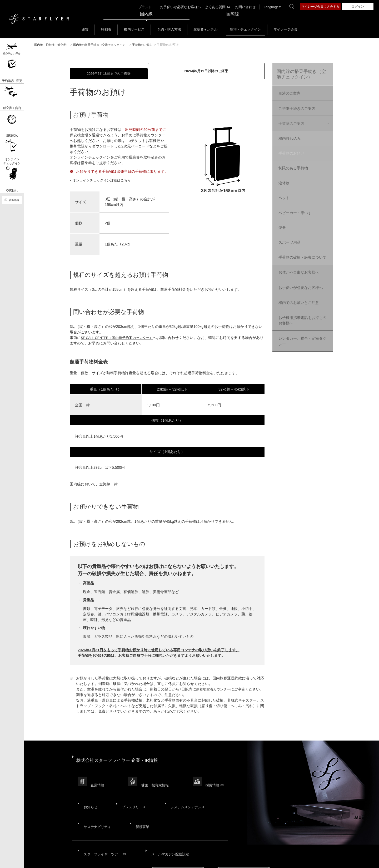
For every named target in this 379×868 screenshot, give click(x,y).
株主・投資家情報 (157, 775)
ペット (290, 185)
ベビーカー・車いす (301, 198)
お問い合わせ (244, 7)
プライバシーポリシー (115, 860)
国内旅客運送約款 (221, 860)
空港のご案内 (288, 95)
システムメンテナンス (181, 790)
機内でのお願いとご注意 (298, 282)
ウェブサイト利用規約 (156, 860)
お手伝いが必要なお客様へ (183, 7)
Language (268, 7)
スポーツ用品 (295, 224)
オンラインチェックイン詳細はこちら (104, 181)
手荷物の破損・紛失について (306, 240)
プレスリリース (129, 790)
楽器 (288, 211)
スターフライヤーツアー (104, 823)
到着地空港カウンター (215, 690)
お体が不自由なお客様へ (298, 256)
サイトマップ (51, 860)
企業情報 (98, 775)
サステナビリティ (97, 803)
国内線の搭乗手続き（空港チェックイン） (301, 75)
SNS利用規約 (190, 860)
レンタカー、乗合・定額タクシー (301, 317)
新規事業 (139, 803)
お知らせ (89, 790)
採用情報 (218, 775)
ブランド (149, 7)
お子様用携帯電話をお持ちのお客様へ (301, 298)
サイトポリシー (79, 860)
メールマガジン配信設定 (168, 823)
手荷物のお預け (297, 147)
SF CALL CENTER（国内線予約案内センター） (120, 339)
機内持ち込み (295, 134)
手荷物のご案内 (290, 121)
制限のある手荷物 (299, 160)
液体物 (290, 172)
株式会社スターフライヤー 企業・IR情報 (120, 758)
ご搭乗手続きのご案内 (296, 108)
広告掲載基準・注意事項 (260, 860)
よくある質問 (217, 7)
